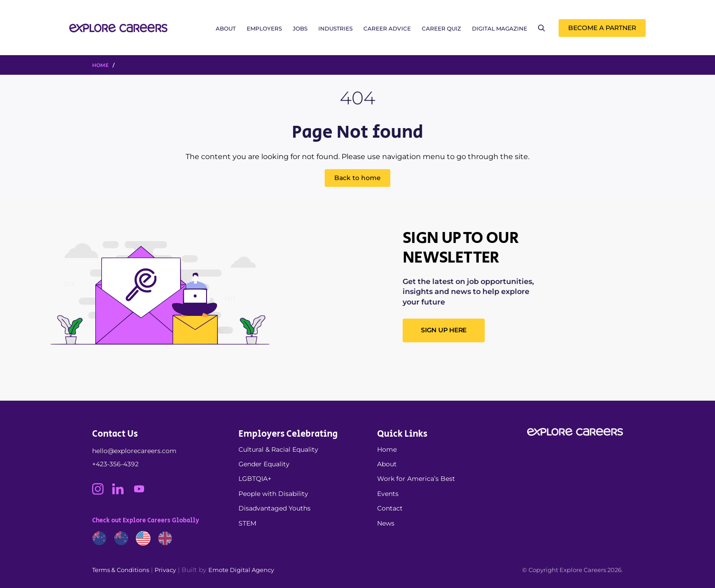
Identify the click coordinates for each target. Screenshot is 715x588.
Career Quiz (441, 28)
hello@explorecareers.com (134, 451)
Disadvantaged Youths (275, 508)
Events (388, 494)
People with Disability (273, 494)
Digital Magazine (500, 28)
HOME (100, 65)
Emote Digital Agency (241, 570)
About (226, 28)
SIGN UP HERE (444, 330)
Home (387, 449)
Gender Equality (264, 464)
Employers (264, 28)
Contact (390, 508)
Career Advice (387, 28)
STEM (247, 523)
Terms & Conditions (121, 570)
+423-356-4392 (115, 464)
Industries (335, 28)
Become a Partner (602, 28)
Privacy (165, 570)
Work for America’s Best (416, 479)
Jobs (300, 28)
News (386, 523)
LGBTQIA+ (255, 479)
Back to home (357, 178)
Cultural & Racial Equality (278, 449)
